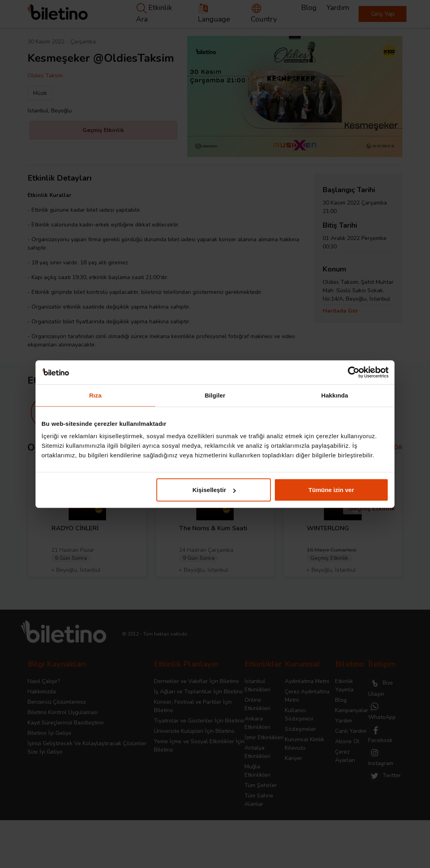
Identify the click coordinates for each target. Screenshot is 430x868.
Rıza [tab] (95, 395)
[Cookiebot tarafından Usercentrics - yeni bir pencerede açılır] (354, 372)
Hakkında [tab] (335, 395)
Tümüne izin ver (331, 490)
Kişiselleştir (214, 490)
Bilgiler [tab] (215, 395)
